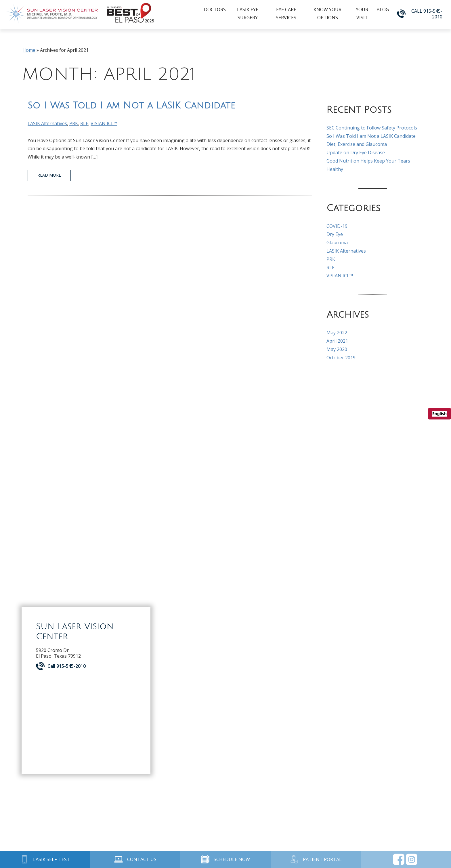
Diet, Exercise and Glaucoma (357, 144)
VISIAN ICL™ (104, 123)
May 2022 (337, 333)
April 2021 (337, 341)
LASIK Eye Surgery (248, 13)
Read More (49, 175)
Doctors (215, 9)
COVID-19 (337, 226)
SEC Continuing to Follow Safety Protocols (372, 128)
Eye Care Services (286, 13)
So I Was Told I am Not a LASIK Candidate (131, 105)
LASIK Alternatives (47, 123)
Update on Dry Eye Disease (356, 152)
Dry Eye (335, 234)
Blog (383, 9)
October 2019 (341, 358)
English (439, 414)
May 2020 (337, 349)
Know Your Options (327, 13)
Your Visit (362, 13)
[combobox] (439, 414)
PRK (74, 123)
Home (29, 50)
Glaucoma (337, 243)
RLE (84, 123)
